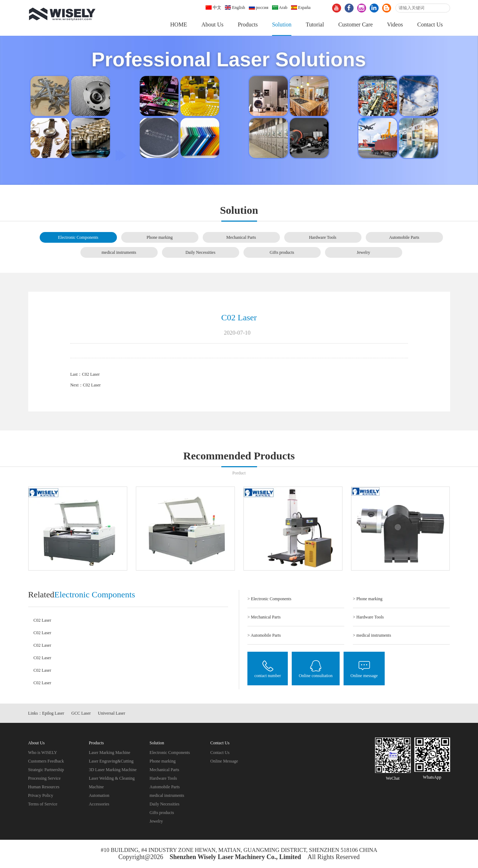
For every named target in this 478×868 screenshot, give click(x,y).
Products (248, 24)
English (235, 8)
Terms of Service (43, 804)
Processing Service (45, 778)
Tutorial (315, 24)
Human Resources (44, 787)
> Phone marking (368, 599)
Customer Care (355, 24)
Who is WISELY (43, 753)
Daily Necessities (201, 252)
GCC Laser (81, 714)
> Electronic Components (269, 599)
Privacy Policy (41, 795)
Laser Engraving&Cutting (111, 761)
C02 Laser (91, 374)
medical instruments (119, 252)
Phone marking (160, 237)
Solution (282, 24)
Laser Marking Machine (109, 753)
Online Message (224, 761)
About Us (212, 24)
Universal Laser (112, 714)
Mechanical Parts (241, 237)
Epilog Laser (53, 714)
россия (259, 8)
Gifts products (282, 252)
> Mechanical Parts (264, 617)
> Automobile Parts (264, 636)
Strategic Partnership (46, 770)
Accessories (99, 804)
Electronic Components (78, 237)
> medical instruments (372, 636)
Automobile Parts (404, 237)
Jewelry (363, 252)
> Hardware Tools (368, 617)
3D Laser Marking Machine (113, 770)
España (301, 8)
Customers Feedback (46, 761)
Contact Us (430, 24)
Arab (280, 8)
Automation (99, 795)
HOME (179, 24)
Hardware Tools (323, 237)
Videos (395, 24)
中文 (213, 8)
